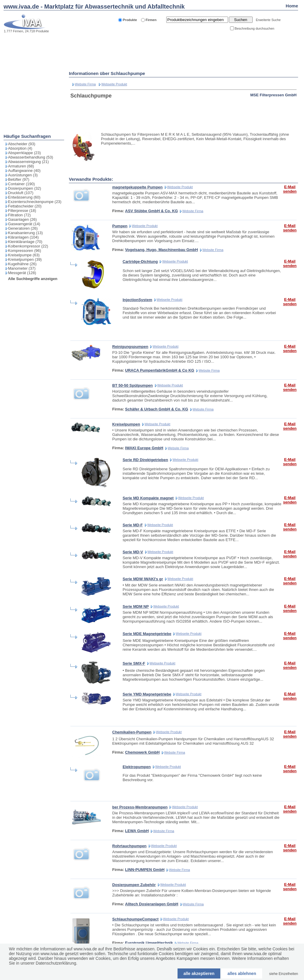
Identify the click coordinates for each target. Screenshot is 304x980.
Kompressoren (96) (24, 251)
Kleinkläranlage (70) (25, 242)
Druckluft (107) (21, 193)
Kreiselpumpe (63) (24, 255)
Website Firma (85, 84)
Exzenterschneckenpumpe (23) (35, 202)
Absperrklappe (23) (24, 153)
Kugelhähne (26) (22, 264)
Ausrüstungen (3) (23, 175)
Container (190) (21, 184)
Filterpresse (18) (22, 211)
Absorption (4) (20, 148)
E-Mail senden (290, 189)
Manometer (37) (22, 268)
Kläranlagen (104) (23, 237)
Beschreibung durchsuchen (255, 28)
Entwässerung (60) (24, 197)
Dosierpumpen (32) (24, 188)
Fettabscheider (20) (25, 206)
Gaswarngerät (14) (24, 224)
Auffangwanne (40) (24, 171)
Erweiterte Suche (268, 20)
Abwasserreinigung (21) (28, 162)
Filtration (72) (19, 215)
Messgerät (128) (22, 273)
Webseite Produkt (114, 84)
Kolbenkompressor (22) (28, 246)
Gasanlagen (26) (22, 219)
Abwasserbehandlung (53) (31, 157)
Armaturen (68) (21, 166)
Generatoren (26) (23, 228)
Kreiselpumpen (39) (25, 259)
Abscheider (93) (22, 144)
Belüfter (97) (19, 179)
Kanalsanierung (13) (25, 233)
